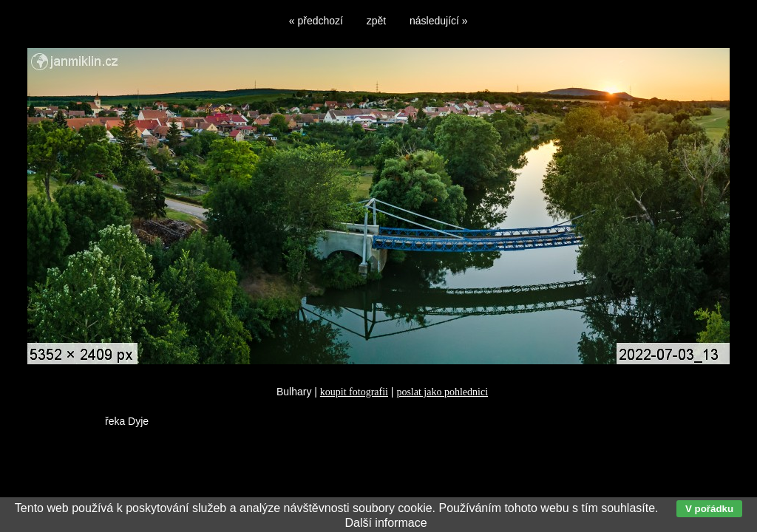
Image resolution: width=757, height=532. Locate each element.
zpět (376, 21)
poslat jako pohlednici (442, 392)
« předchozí (316, 21)
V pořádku (709, 509)
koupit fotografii (354, 392)
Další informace (386, 523)
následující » (439, 21)
